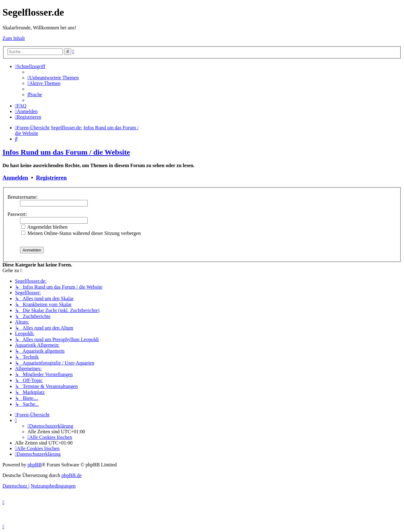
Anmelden (15, 178)
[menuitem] (53, 78)
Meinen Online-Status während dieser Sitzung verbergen (81, 233)
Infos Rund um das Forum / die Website (66, 152)
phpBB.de (71, 475)
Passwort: (17, 214)
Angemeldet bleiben (44, 227)
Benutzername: (23, 197)
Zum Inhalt (14, 38)
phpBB (34, 465)
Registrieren (51, 178)
